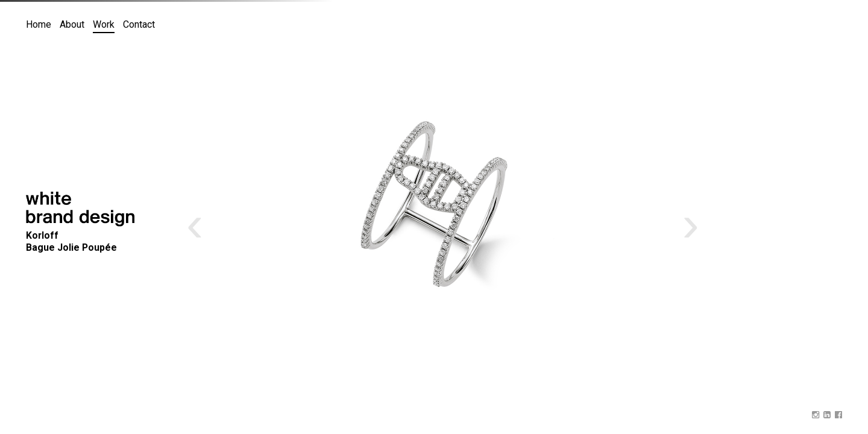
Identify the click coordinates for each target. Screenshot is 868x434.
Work (104, 24)
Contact (139, 24)
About (72, 24)
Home (39, 24)
